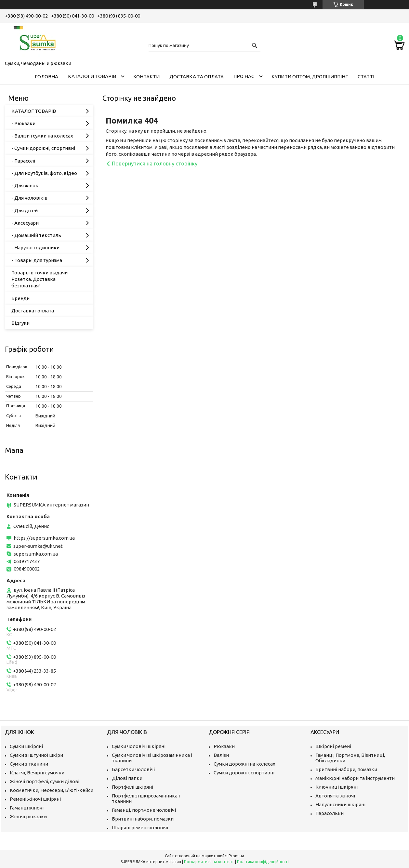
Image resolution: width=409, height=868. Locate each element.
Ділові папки (127, 778)
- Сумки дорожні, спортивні (43, 148)
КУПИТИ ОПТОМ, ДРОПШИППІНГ (310, 77)
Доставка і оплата (33, 311)
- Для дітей (25, 210)
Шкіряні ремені (333, 746)
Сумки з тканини (29, 764)
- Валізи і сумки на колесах (42, 136)
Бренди (20, 298)
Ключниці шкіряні (336, 787)
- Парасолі (23, 161)
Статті (366, 77)
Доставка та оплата (197, 77)
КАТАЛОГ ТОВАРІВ (34, 111)
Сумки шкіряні (26, 746)
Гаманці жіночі (27, 808)
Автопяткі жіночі (335, 796)
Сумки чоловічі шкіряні (139, 746)
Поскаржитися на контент (209, 862)
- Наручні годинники (35, 248)
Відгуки (20, 323)
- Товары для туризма (37, 260)
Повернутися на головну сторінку (155, 163)
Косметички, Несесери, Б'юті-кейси (52, 790)
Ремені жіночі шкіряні (35, 799)
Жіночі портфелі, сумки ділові (45, 781)
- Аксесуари (25, 223)
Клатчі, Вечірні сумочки (37, 773)
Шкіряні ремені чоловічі (140, 828)
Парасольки (330, 813)
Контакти (146, 77)
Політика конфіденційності (263, 862)
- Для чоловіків (29, 198)
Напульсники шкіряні (340, 804)
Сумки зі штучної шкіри (36, 755)
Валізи (221, 755)
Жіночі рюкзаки (28, 816)
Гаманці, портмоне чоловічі (144, 810)
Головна (46, 77)
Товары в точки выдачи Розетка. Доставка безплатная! (40, 279)
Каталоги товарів (92, 76)
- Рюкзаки (23, 123)
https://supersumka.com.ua (44, 538)
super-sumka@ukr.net (38, 546)
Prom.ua (236, 856)
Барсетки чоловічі (133, 769)
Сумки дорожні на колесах (244, 764)
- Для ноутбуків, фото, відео (44, 173)
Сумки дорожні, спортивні (244, 773)
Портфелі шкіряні (132, 787)
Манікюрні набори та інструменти (355, 778)
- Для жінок (25, 185)
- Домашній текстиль (36, 235)
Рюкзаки (224, 746)
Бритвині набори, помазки (143, 819)
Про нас (244, 76)
